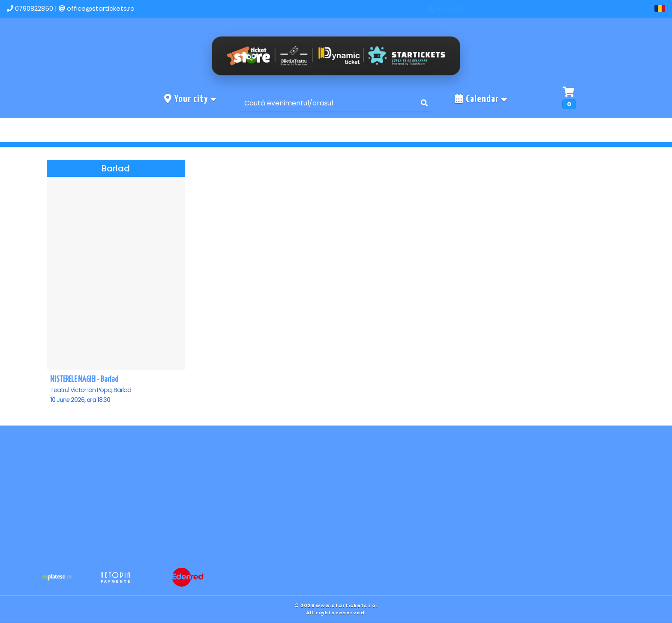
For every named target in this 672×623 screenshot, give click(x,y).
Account (629, 8)
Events (540, 8)
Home (500, 8)
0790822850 (34, 8)
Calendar (481, 99)
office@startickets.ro (101, 8)
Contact (583, 8)
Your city (191, 99)
